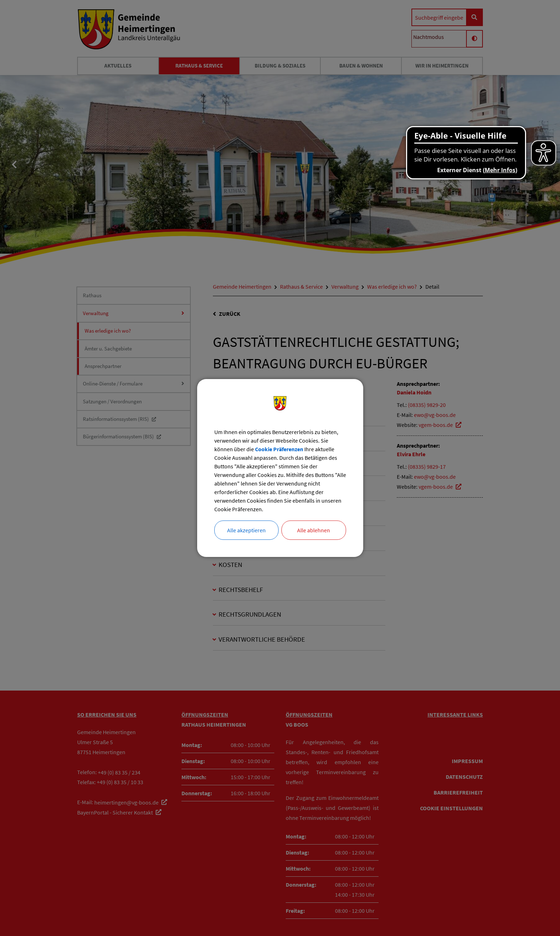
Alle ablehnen (314, 530)
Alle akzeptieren (246, 530)
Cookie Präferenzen (279, 449)
